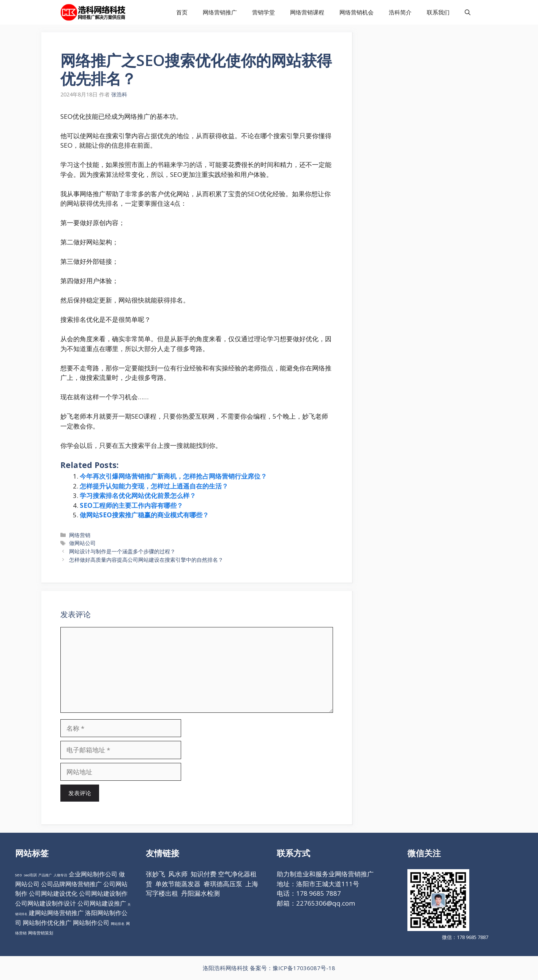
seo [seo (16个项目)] (19, 875)
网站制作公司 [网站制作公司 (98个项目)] (91, 923)
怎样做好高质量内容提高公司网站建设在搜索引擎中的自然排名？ (146, 560)
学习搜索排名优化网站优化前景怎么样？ (138, 496)
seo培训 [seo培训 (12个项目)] (30, 875)
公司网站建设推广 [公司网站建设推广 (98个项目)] (102, 903)
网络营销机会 (357, 12)
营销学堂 (263, 12)
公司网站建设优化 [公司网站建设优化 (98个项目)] (53, 893)
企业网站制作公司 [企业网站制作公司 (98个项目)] (93, 874)
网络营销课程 (307, 12)
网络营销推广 (220, 12)
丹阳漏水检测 (200, 893)
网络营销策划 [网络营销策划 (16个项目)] (41, 933)
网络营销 (80, 535)
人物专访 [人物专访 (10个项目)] (60, 875)
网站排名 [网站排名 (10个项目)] (118, 924)
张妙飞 (155, 874)
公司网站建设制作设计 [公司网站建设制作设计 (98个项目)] (46, 903)
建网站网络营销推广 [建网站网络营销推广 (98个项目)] (56, 913)
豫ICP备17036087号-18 (304, 968)
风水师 (178, 874)
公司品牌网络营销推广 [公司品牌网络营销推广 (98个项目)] (71, 884)
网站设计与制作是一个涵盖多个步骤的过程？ (122, 551)
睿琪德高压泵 (223, 884)
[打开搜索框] (468, 12)
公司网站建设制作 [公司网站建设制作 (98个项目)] (103, 893)
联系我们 (438, 12)
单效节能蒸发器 (178, 884)
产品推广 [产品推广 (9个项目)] (45, 875)
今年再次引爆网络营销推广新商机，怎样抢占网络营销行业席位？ (173, 476)
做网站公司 (82, 543)
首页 (182, 12)
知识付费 (204, 874)
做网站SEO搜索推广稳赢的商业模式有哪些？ (144, 515)
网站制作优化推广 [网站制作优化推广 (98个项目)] (47, 923)
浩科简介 (400, 12)
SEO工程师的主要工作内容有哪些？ (131, 505)
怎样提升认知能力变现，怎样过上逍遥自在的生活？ (154, 486)
